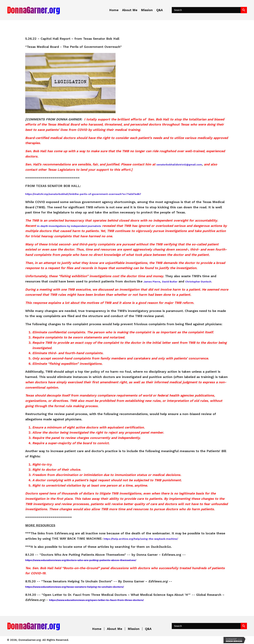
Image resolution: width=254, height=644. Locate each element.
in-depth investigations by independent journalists (69, 226)
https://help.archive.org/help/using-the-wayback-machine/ (141, 539)
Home (97, 629)
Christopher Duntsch (198, 282)
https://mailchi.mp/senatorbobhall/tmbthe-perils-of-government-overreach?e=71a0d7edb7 (83, 194)
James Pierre (152, 282)
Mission (134, 629)
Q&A (148, 629)
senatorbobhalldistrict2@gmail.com (179, 165)
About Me (115, 629)
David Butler (170, 282)
